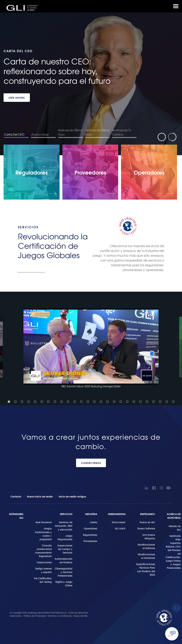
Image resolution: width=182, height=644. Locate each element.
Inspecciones (44, 562)
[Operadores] (149, 172)
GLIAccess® (119, 522)
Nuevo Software (146, 528)
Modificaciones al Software (146, 546)
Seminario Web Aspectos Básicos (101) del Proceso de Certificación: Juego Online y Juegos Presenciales (173, 552)
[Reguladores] (32, 172)
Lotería (93, 522)
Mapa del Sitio (81, 616)
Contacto (16, 496)
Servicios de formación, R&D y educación (64, 526)
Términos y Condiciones (60, 616)
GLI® (23, 8)
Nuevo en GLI (147, 522)
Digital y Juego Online (64, 584)
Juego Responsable (65, 537)
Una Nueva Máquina (149, 536)
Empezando (148, 514)
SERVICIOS (66, 514)
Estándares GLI (16, 516)
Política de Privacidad (35, 616)
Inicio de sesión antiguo (72, 496)
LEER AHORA (17, 98)
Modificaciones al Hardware (146, 556)
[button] (91, 349)
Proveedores (90, 541)
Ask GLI (172, 634)
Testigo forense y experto (43, 570)
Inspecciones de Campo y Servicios (65, 549)
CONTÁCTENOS (91, 463)
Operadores (90, 528)
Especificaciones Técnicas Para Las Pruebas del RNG (146, 569)
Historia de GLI (175, 528)
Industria (91, 514)
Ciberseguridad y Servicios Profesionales (64, 572)
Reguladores (90, 535)
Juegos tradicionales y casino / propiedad (43, 534)
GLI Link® (120, 528)
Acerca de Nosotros (174, 516)
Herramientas (117, 514)
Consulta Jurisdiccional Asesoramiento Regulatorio (43, 551)
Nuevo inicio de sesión (40, 496)
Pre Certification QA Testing (43, 580)
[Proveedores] (90, 172)
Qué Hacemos (44, 522)
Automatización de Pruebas (63, 560)
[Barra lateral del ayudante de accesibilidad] (176, 608)
